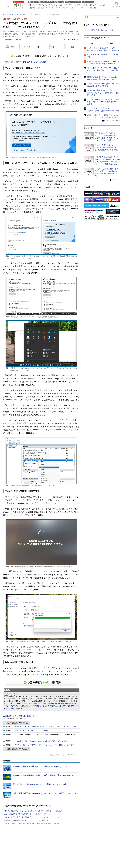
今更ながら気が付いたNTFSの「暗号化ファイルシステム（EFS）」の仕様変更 (44, 745)
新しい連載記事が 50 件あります (18, 723)
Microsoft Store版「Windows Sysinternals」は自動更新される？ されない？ (43, 741)
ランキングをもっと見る (112, 121)
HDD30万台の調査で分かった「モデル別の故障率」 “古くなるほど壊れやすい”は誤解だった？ (103, 93)
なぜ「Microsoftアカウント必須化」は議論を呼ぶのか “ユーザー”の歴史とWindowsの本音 (103, 102)
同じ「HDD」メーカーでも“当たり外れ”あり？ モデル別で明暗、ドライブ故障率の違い (103, 70)
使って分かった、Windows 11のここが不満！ (31, 730)
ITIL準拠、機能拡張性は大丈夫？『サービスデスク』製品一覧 (26, 820)
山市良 (63, 39)
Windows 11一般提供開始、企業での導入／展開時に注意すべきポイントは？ (46, 775)
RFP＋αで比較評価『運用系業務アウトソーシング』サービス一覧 (27, 814)
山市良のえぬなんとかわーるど (27, 704)
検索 (118, 17)
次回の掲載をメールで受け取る (16, 718)
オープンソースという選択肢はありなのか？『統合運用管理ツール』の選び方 (32, 823)
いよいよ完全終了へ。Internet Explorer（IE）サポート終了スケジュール (44, 793)
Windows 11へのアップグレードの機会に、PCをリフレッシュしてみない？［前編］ (46, 726)
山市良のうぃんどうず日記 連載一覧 (19, 716)
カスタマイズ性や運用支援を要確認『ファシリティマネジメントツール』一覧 (32, 817)
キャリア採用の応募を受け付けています (99, 30)
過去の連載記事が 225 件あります (18, 749)
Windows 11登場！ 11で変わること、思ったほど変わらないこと (40, 767)
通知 (29, 47)
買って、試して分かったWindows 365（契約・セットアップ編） (40, 784)
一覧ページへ (116, 180)
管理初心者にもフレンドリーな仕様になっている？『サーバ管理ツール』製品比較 (33, 811)
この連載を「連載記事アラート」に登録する (41, 682)
